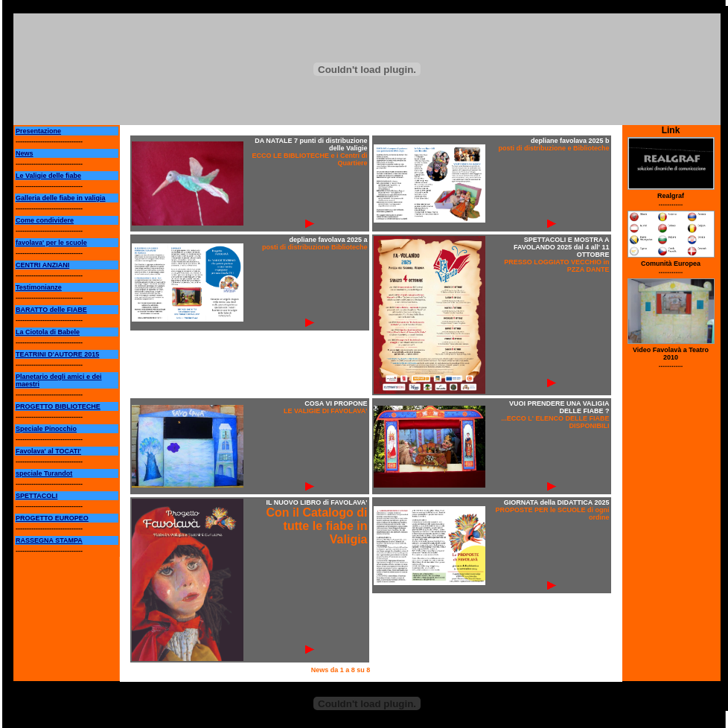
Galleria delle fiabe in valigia (61, 198)
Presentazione (38, 131)
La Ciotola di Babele (48, 332)
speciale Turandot (44, 473)
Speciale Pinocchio (46, 429)
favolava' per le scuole (51, 243)
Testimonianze (39, 287)
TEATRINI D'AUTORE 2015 (57, 354)
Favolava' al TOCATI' (48, 451)
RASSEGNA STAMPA (49, 540)
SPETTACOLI (36, 496)
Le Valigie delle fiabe (48, 176)
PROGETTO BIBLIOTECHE (58, 406)
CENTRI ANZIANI (42, 265)
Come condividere (45, 220)
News (25, 153)
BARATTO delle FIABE (51, 310)
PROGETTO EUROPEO (52, 518)
